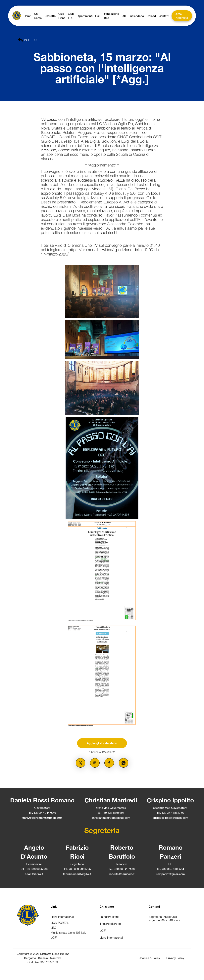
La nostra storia (109, 917)
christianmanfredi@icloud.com (111, 818)
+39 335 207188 (124, 869)
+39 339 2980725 (80, 869)
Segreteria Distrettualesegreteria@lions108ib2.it (165, 918)
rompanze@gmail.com (171, 874)
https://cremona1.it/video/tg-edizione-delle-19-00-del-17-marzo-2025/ (101, 252)
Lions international (111, 937)
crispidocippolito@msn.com (170, 818)
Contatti (154, 906)
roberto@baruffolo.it (122, 874)
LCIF (103, 931)
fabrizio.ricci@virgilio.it (77, 874)
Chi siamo (107, 906)
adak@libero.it (34, 874)
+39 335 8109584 (173, 869)
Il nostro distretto (110, 924)
